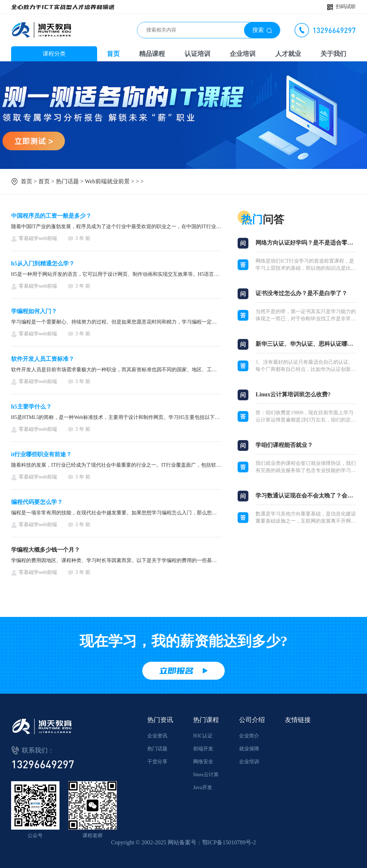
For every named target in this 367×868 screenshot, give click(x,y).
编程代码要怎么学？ (37, 502)
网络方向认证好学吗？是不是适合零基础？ (306, 243)
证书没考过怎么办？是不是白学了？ (301, 293)
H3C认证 (203, 736)
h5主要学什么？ (31, 407)
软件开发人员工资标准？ (43, 359)
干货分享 (157, 762)
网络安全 (203, 762)
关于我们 (333, 54)
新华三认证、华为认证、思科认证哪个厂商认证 (306, 344)
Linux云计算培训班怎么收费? (293, 394)
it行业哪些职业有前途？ (42, 454)
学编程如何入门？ (34, 311)
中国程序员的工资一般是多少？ (51, 216)
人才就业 (288, 54)
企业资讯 (157, 736)
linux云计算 (206, 775)
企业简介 (249, 736)
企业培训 (243, 54)
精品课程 (152, 54)
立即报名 (176, 671)
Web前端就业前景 (107, 181)
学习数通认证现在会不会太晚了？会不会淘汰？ (306, 496)
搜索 (258, 30)
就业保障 (249, 749)
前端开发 (203, 749)
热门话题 (67, 181)
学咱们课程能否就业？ (284, 445)
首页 (113, 54)
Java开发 (203, 787)
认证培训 (197, 54)
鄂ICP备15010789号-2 (229, 842)
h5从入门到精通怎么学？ (43, 263)
